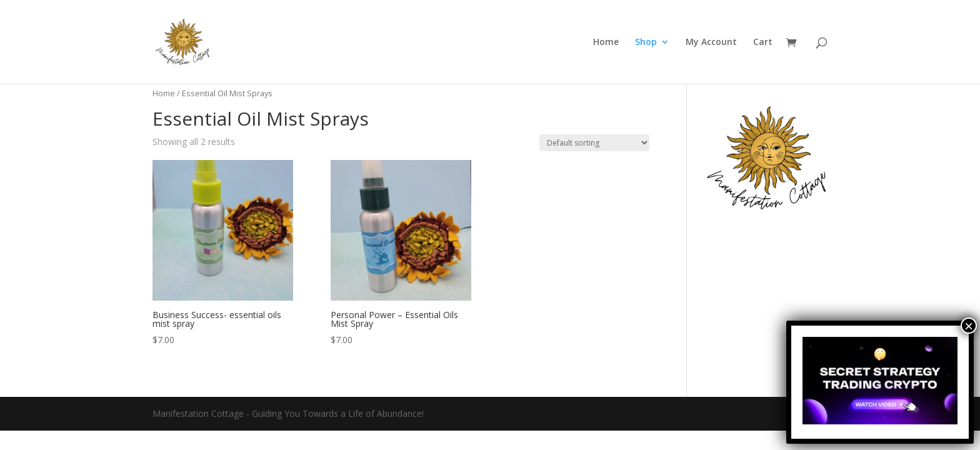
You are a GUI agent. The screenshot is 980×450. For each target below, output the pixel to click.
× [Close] (969, 326)
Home (606, 42)
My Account (711, 42)
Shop (646, 42)
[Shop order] (594, 143)
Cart (763, 42)
